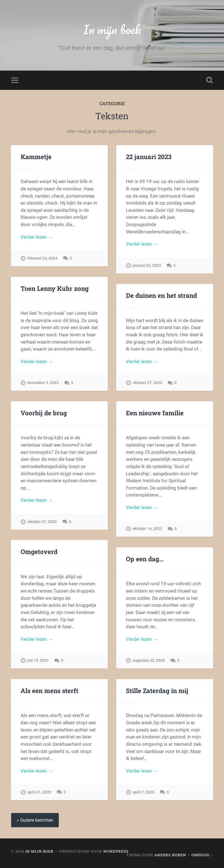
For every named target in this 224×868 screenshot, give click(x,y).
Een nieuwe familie (155, 413)
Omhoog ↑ (202, 855)
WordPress (116, 851)
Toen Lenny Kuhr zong (55, 288)
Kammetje (36, 157)
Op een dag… (145, 559)
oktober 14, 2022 (147, 529)
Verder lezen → (37, 237)
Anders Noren (170, 855)
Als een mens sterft (49, 690)
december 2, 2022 (43, 383)
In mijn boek (112, 29)
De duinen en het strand (161, 295)
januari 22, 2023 (147, 266)
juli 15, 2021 (38, 660)
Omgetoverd (39, 552)
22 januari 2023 (149, 157)
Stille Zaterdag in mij (157, 690)
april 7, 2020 (143, 792)
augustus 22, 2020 (149, 660)
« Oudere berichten (35, 820)
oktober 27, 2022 (147, 383)
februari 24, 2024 (42, 258)
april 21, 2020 (39, 792)
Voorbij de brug (44, 413)
